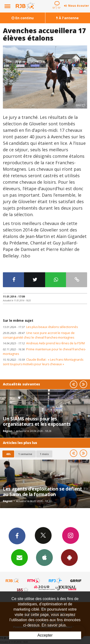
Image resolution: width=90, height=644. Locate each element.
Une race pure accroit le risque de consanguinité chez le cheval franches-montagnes (39, 335)
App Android (69, 557)
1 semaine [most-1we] (25, 454)
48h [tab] (8, 454)
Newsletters (19, 557)
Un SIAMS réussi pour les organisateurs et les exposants (37, 421)
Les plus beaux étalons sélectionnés (40, 327)
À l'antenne (67, 18)
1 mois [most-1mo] (44, 454)
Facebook (17, 536)
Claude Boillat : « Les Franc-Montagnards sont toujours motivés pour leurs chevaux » (43, 362)
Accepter (45, 635)
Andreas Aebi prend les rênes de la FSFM (44, 343)
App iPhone (44, 557)
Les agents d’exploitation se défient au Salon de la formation (42, 491)
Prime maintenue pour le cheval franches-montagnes (44, 352)
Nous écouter (79, 6)
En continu (23, 18)
